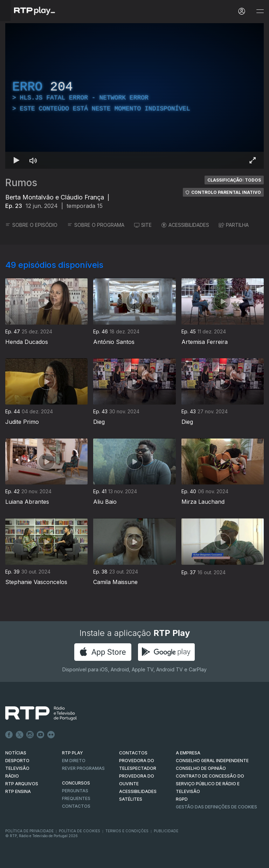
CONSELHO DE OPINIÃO (201, 768)
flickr (51, 735)
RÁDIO (12, 776)
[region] (134, 96)
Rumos (21, 183)
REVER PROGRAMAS (83, 768)
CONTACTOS (133, 753)
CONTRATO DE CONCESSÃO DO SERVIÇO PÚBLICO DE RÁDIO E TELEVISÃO (210, 784)
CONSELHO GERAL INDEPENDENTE (212, 761)
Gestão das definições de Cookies (216, 807)
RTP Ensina (18, 791)
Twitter (20, 735)
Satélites (131, 799)
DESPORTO (17, 761)
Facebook (9, 735)
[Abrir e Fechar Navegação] (260, 11)
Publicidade (166, 831)
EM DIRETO (74, 761)
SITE (143, 225)
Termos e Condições (127, 831)
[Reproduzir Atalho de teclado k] (16, 160)
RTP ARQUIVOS (22, 784)
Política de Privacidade (29, 831)
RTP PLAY (73, 753)
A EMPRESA (188, 753)
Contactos (76, 806)
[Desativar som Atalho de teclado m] (33, 160)
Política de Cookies (80, 831)
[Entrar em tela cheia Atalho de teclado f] (253, 160)
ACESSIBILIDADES (185, 225)
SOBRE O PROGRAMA (96, 225)
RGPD (182, 799)
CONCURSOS (76, 783)
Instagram (30, 735)
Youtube (41, 735)
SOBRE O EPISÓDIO (31, 225)
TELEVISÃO (17, 768)
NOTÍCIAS (16, 753)
